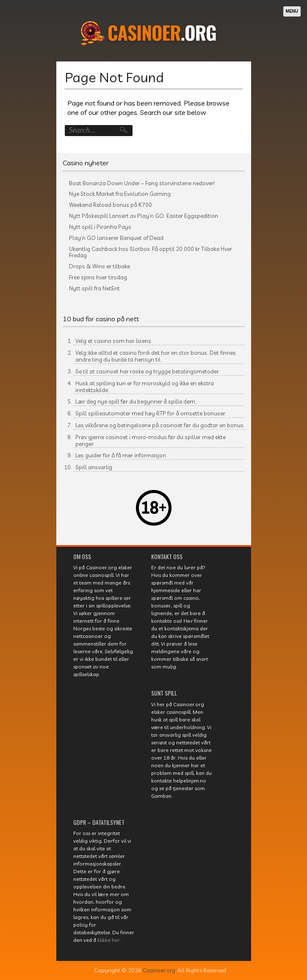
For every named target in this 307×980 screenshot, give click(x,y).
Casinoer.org (159, 970)
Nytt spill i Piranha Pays (100, 227)
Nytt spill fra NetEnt (94, 288)
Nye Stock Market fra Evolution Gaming (120, 194)
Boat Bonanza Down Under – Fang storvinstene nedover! (142, 183)
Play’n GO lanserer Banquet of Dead (116, 238)
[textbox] (154, 407)
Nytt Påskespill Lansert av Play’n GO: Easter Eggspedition (144, 216)
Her (188, 621)
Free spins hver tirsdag (98, 277)
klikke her (109, 940)
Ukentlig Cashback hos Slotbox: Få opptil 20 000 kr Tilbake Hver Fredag (151, 252)
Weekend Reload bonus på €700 (111, 205)
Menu (292, 11)
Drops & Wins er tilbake (100, 266)
